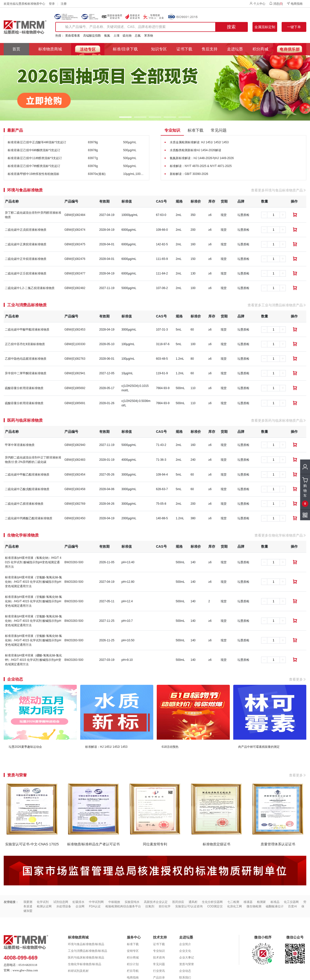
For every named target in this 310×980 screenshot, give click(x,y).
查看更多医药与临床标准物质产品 (279, 420)
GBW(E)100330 (75, 344)
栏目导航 (133, 971)
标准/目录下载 (125, 49)
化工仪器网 (291, 902)
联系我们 (185, 978)
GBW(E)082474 (75, 230)
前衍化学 (165, 906)
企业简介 (185, 944)
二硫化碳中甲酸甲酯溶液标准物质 (27, 330)
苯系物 (149, 36)
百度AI (292, 906)
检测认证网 (44, 906)
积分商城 (260, 49)
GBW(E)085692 (75, 388)
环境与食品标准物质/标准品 (86, 944)
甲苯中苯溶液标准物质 (20, 445)
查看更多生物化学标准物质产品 (280, 535)
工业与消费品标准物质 (27, 305)
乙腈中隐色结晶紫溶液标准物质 (26, 359)
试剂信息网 (61, 902)
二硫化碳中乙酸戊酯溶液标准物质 (27, 489)
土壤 (116, 36)
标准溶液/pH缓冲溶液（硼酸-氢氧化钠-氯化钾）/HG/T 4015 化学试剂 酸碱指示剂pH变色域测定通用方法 (33, 660)
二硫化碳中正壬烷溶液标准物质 (26, 273)
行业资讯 (159, 971)
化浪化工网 (234, 906)
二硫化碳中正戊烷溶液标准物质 (26, 230)
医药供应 (178, 902)
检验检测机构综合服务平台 (123, 906)
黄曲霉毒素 (73, 36)
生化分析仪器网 (212, 902)
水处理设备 (64, 906)
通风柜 (193, 902)
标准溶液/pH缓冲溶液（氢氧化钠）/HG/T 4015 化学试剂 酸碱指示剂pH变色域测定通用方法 (33, 562)
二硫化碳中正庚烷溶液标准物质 (26, 244)
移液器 (248, 902)
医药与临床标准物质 (25, 420)
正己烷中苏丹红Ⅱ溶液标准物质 (25, 344)
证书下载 (184, 49)
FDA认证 (95, 906)
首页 (16, 49)
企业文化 (185, 951)
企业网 (80, 906)
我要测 (28, 902)
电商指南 (295, 4)
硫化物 (127, 36)
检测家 (261, 902)
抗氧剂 (150, 906)
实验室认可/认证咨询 (189, 906)
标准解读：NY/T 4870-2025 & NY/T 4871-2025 (201, 166)
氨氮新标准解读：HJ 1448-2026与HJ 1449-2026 (202, 158)
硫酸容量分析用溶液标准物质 (24, 388)
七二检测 (233, 902)
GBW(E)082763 (75, 359)
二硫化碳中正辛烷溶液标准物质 (26, 259)
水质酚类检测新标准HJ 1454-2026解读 (195, 150)
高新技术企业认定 (156, 902)
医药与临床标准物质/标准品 (86, 958)
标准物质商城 (50, 49)
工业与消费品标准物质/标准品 (87, 951)
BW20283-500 (74, 562)
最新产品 (15, 130)
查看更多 (298, 679)
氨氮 (107, 36)
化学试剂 (43, 902)
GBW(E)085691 (75, 403)
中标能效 (114, 902)
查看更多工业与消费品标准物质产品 (277, 305)
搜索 (231, 27)
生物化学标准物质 (23, 535)
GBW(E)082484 (75, 215)
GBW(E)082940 (75, 445)
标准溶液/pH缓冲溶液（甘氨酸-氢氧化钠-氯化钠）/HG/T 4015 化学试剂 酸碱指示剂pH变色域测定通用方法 (33, 582)
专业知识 (172, 130)
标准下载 (195, 130)
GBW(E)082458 (75, 489)
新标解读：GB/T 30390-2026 (189, 174)
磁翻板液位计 (275, 906)
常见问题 (219, 130)
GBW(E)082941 (75, 373)
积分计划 (133, 964)
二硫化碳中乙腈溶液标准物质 (24, 504)
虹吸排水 (78, 902)
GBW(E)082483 (75, 460)
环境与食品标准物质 (25, 190)
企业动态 (185, 971)
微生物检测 (254, 906)
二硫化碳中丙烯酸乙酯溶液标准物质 (29, 518)
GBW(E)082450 (75, 518)
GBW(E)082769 (75, 504)
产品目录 (159, 978)
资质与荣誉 (187, 964)
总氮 (138, 36)
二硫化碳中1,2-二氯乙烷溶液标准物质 (30, 288)
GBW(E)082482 (75, 288)
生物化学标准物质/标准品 (85, 964)
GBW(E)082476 (75, 259)
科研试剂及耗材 (78, 971)
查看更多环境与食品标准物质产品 (279, 190)
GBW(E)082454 (75, 475)
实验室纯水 (132, 902)
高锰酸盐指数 (92, 36)
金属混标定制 (265, 27)
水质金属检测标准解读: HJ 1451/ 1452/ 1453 (199, 142)
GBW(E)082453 (75, 330)
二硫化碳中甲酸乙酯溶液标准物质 (27, 475)
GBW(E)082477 (75, 273)
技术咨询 (159, 958)
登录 (52, 4)
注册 (64, 4)
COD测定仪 (215, 906)
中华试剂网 (96, 902)
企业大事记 (187, 958)
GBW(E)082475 (75, 244)
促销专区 (133, 951)
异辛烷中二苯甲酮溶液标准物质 (26, 373)
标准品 (275, 902)
